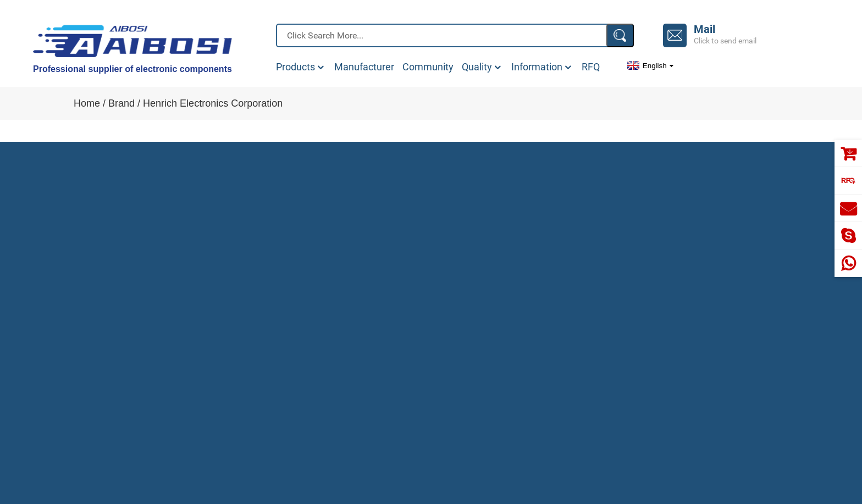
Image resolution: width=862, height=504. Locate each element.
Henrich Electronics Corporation (213, 103)
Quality (482, 67)
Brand (121, 103)
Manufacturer (364, 67)
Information (542, 67)
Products (301, 67)
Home (87, 103)
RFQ (591, 67)
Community (428, 67)
